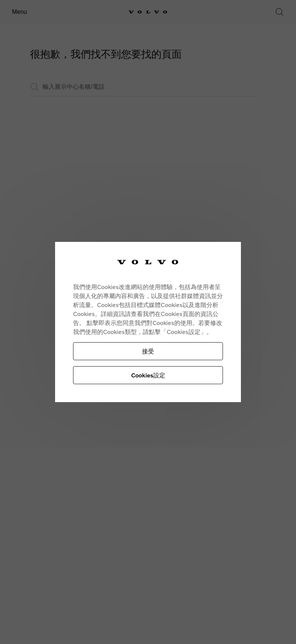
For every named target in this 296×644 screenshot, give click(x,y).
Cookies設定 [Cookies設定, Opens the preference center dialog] (148, 375)
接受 (148, 351)
